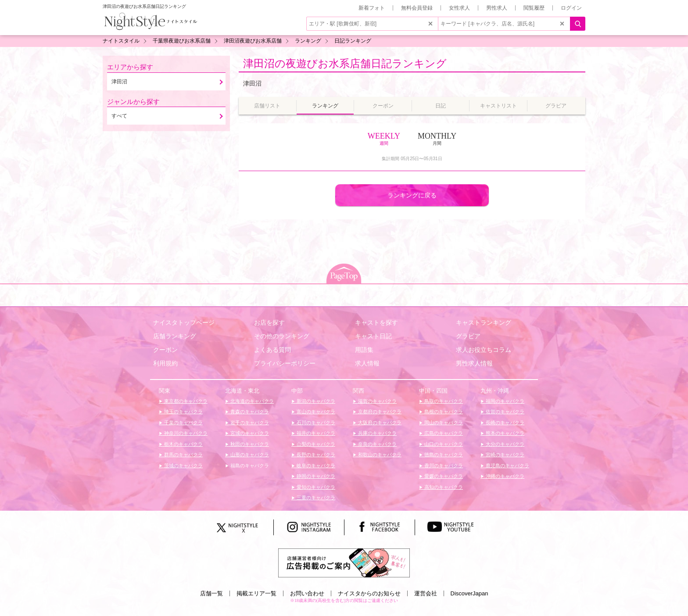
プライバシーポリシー (285, 363)
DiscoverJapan (469, 593)
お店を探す (269, 322)
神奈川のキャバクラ (185, 433)
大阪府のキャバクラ (379, 423)
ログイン (571, 8)
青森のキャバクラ (249, 412)
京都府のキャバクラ (379, 412)
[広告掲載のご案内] (344, 562)
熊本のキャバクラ (504, 433)
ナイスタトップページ (184, 322)
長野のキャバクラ (315, 455)
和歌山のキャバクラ (379, 455)
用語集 (364, 350)
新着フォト (372, 8)
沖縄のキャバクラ (504, 476)
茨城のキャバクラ (183, 466)
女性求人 (459, 8)
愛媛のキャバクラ (443, 476)
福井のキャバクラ (315, 433)
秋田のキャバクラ (249, 444)
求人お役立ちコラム (484, 350)
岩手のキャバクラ (249, 423)
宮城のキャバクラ (249, 433)
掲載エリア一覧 (256, 593)
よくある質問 (272, 350)
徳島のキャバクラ (443, 455)
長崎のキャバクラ (504, 423)
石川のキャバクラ (315, 423)
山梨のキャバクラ (315, 444)
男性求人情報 (474, 363)
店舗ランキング (175, 336)
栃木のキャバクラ (183, 444)
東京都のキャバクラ (185, 401)
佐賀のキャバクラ (504, 412)
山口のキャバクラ (443, 444)
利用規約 (165, 363)
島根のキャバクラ (443, 412)
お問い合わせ (307, 593)
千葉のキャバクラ (183, 423)
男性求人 (497, 8)
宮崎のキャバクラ (504, 455)
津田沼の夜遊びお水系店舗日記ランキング (345, 63)
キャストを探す (376, 322)
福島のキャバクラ (249, 466)
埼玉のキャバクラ (183, 412)
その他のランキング (282, 336)
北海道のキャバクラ (251, 401)
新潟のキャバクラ (315, 401)
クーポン (165, 350)
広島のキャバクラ (443, 433)
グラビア (468, 336)
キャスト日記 (373, 336)
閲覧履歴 (534, 8)
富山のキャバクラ (315, 412)
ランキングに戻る (412, 195)
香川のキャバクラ (443, 466)
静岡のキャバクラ (315, 476)
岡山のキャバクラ (443, 423)
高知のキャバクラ (443, 487)
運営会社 (426, 593)
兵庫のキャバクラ (377, 433)
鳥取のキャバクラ (443, 401)
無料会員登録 (417, 8)
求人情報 (367, 363)
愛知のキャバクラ (315, 487)
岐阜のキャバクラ (315, 466)
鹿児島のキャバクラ (507, 466)
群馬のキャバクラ (183, 455)
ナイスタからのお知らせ (369, 593)
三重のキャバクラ (315, 498)
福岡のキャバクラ (504, 401)
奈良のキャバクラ (377, 444)
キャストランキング (484, 322)
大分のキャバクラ (504, 444)
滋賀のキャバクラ (377, 401)
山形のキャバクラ (249, 455)
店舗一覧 (211, 593)
